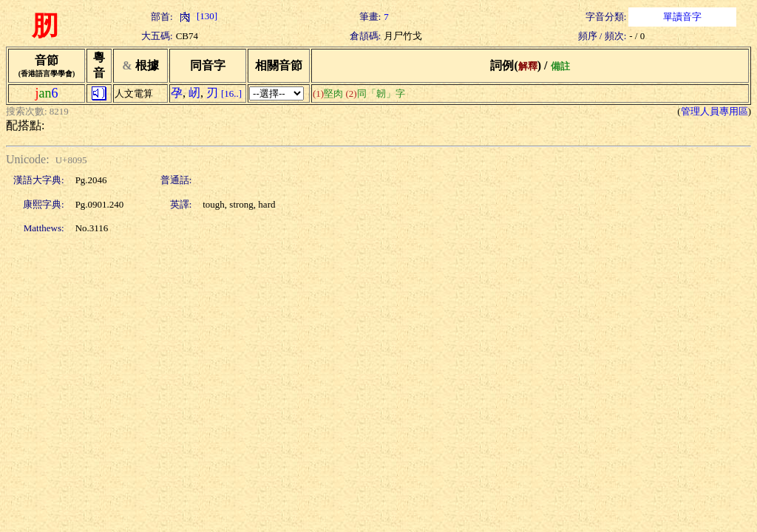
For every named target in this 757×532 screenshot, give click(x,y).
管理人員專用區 (714, 111)
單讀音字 (682, 17)
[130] (197, 16)
